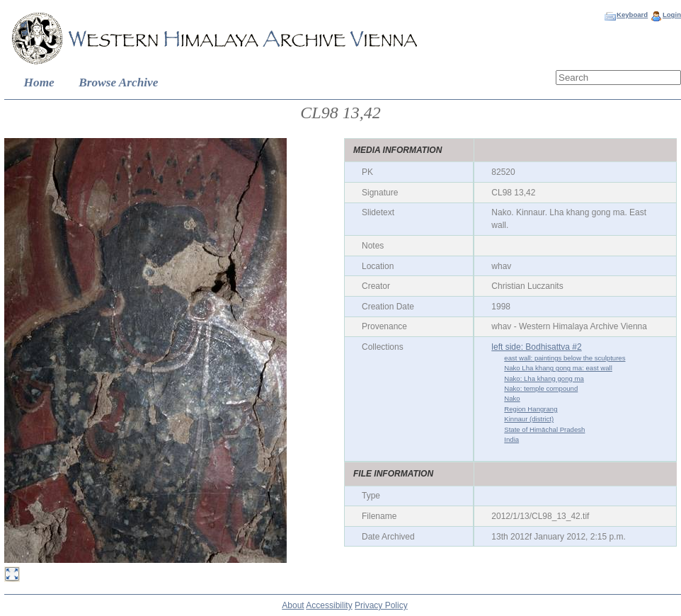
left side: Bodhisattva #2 (536, 347)
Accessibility (329, 605)
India (511, 439)
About (293, 605)
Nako (512, 398)
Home (39, 82)
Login (672, 15)
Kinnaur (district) (529, 419)
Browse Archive (118, 82)
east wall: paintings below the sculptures (565, 358)
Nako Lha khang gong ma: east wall (558, 368)
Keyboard (632, 15)
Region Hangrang (531, 409)
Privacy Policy (381, 605)
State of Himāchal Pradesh (544, 429)
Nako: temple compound (541, 388)
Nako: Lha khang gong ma (544, 378)
